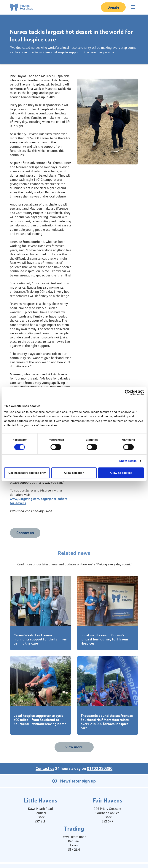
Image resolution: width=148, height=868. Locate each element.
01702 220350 (100, 769)
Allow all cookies (121, 473)
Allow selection (74, 473)
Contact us (25, 533)
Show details (128, 461)
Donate (113, 7)
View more (74, 747)
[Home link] (21, 7)
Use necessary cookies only (27, 473)
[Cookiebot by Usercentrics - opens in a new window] (127, 392)
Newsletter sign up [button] (74, 781)
